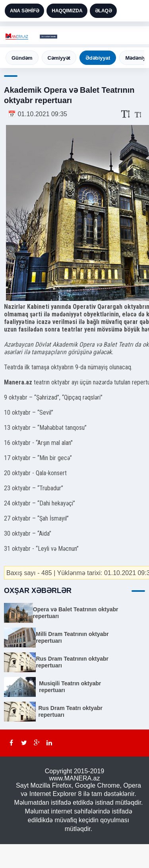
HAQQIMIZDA (67, 11)
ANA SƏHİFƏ (25, 11)
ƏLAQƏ (104, 11)
